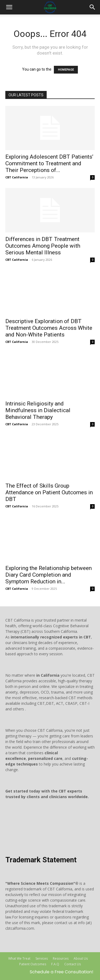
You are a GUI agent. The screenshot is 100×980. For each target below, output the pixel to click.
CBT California (17, 177)
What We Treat (19, 958)
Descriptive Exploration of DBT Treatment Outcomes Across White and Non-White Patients (49, 328)
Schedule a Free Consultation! (61, 972)
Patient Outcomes (33, 964)
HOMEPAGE (66, 70)
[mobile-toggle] (9, 7)
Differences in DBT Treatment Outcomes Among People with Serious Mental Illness (43, 246)
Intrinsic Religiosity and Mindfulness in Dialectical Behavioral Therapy (38, 410)
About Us (81, 958)
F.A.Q (55, 964)
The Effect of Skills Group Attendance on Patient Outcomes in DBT (49, 492)
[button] (93, 7)
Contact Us (73, 964)
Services (42, 958)
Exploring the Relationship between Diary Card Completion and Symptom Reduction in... (49, 575)
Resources (61, 958)
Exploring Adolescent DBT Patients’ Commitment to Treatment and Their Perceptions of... (49, 163)
